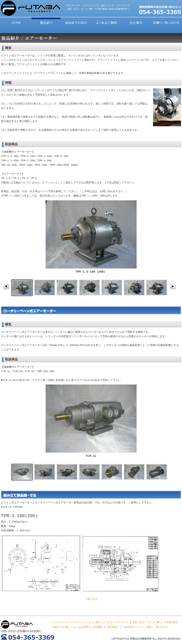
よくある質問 (81, 627)
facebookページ (132, 627)
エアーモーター (61, 622)
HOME (16, 22)
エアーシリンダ (83, 622)
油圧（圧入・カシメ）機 (146, 622)
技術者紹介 (113, 627)
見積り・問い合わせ (166, 22)
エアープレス (121, 622)
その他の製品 (171, 622)
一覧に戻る (91, 599)
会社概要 (98, 627)
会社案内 (136, 22)
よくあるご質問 (106, 22)
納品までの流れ (76, 22)
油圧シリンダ (102, 622)
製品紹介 (46, 22)
